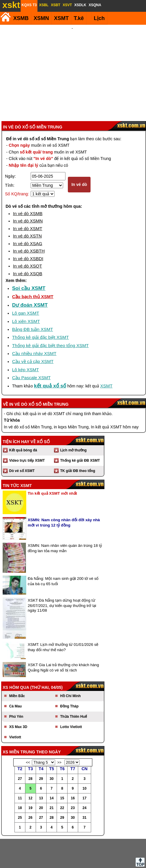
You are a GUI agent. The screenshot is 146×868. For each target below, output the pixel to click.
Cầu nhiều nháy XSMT (34, 322)
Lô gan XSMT (26, 282)
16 (73, 767)
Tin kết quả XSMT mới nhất (52, 462)
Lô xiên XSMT (26, 290)
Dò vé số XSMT (22, 439)
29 (41, 747)
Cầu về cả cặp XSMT (33, 330)
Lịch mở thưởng (73, 419)
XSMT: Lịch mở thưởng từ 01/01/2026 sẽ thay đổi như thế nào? (63, 616)
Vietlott (15, 706)
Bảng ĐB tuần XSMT (33, 298)
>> (59, 731)
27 (20, 747)
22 (62, 776)
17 (85, 767)
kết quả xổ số (50, 354)
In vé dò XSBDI (28, 227)
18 (20, 776)
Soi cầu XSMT (29, 257)
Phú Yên (16, 685)
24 (85, 776)
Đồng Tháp (69, 675)
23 (73, 776)
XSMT (61, 18)
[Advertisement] (72, 57)
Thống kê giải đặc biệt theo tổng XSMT (50, 314)
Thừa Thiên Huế (74, 685)
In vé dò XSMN (28, 189)
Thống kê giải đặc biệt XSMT (40, 306)
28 (31, 747)
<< (28, 731)
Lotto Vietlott (71, 695)
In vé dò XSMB (28, 182)
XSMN (41, 18)
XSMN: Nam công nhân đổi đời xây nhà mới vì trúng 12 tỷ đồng (64, 491)
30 (51, 747)
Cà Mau (15, 675)
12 (31, 767)
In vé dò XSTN (27, 204)
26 (31, 786)
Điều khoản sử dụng (72, 859)
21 (51, 776)
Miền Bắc (17, 664)
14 (51, 767)
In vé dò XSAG (28, 212)
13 (41, 767)
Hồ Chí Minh (70, 664)
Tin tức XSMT (17, 454)
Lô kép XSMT (26, 338)
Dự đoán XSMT (30, 274)
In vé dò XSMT (28, 197)
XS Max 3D (18, 695)
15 (62, 767)
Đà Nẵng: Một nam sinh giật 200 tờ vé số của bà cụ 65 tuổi (63, 550)
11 (20, 767)
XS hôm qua (16, 656)
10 (85, 757)
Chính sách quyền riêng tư (111, 859)
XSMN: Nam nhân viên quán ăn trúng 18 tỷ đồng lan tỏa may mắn (65, 517)
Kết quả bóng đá (23, 419)
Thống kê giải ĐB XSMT (80, 429)
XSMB (21, 18)
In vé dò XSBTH (29, 219)
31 (85, 786)
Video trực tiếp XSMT (27, 429)
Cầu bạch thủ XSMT (33, 265)
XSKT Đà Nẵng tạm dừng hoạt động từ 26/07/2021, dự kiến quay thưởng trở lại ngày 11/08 (62, 574)
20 (41, 776)
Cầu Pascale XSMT (31, 346)
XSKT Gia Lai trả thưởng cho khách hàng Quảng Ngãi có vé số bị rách (63, 636)
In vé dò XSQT (27, 234)
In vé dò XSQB (28, 242)
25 (20, 786)
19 (31, 776)
